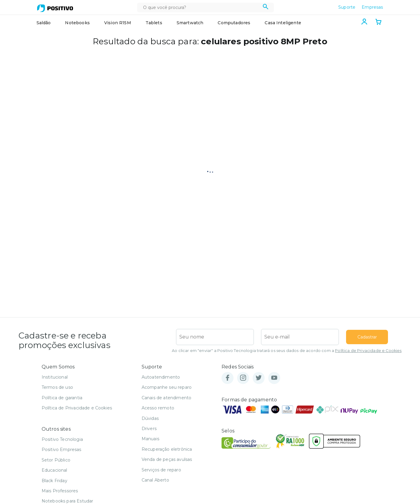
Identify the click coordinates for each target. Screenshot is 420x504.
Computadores (234, 23)
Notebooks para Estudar (68, 501)
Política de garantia (62, 398)
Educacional (54, 470)
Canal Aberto (155, 480)
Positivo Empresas (62, 450)
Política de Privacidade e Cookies (368, 351)
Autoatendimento (161, 377)
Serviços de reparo (161, 470)
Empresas (372, 7)
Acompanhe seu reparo (167, 387)
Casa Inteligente (283, 23)
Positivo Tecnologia (62, 439)
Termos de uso (57, 387)
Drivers (149, 429)
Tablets (154, 23)
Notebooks (77, 23)
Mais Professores (60, 491)
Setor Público (56, 460)
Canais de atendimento (166, 398)
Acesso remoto (158, 408)
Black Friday (54, 481)
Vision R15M (118, 23)
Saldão (44, 23)
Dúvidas (150, 418)
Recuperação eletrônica (167, 449)
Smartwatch (190, 23)
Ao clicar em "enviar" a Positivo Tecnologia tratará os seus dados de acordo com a (287, 351)
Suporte (347, 7)
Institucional (55, 377)
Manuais (150, 439)
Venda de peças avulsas (167, 459)
